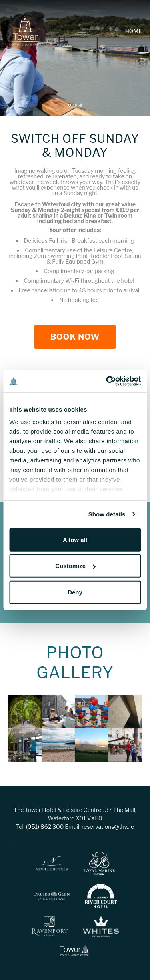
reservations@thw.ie (108, 827)
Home (134, 31)
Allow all (75, 539)
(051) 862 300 (45, 827)
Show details (107, 514)
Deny (75, 592)
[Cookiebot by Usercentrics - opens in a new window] (107, 381)
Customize (75, 566)
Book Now (75, 337)
